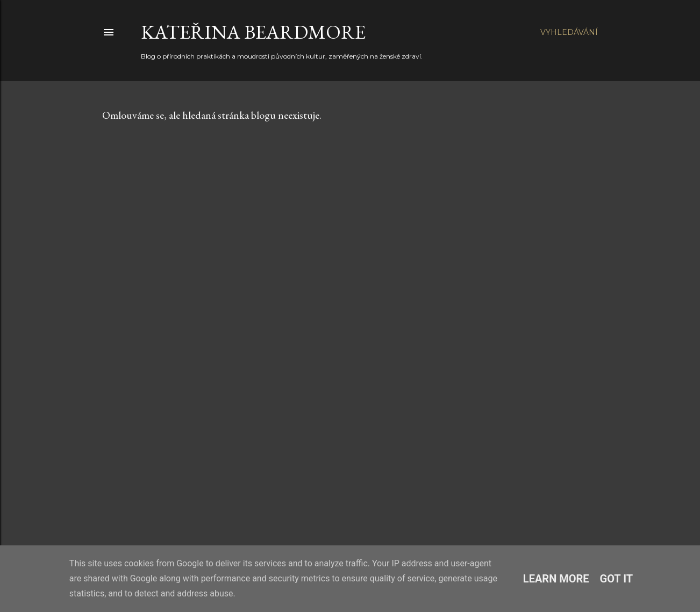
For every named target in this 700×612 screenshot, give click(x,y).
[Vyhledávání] (569, 32)
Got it (617, 579)
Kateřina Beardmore (253, 32)
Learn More (556, 579)
